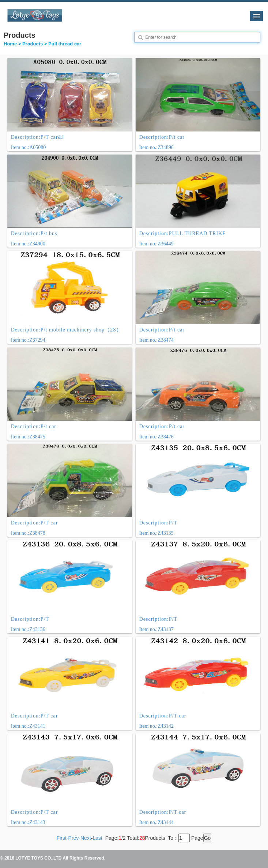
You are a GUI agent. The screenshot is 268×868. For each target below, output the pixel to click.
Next (86, 838)
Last (97, 838)
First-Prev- (69, 838)
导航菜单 (256, 16)
